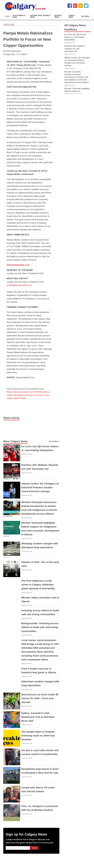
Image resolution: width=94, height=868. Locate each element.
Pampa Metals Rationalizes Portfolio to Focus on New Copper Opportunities (28, 39)
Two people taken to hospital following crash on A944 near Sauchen (38, 736)
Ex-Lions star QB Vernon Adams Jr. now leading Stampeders (75, 37)
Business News (58, 16)
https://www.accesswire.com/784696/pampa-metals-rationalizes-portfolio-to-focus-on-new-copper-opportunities (28, 395)
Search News (72, 16)
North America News (19, 16)
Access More (54, 441)
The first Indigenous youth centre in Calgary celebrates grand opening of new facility (38, 585)
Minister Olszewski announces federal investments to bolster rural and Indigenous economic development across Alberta (77, 77)
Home (7, 16)
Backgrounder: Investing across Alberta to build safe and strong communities (40, 627)
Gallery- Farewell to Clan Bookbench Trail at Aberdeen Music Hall (38, 717)
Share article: (12, 418)
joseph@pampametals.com (19, 285)
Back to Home (9, 24)
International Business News (40, 16)
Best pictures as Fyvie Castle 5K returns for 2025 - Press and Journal (40, 698)
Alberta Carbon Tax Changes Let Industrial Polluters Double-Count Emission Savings (40, 487)
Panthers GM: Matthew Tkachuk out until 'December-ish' (74, 49)
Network (85, 16)
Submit (34, 848)
